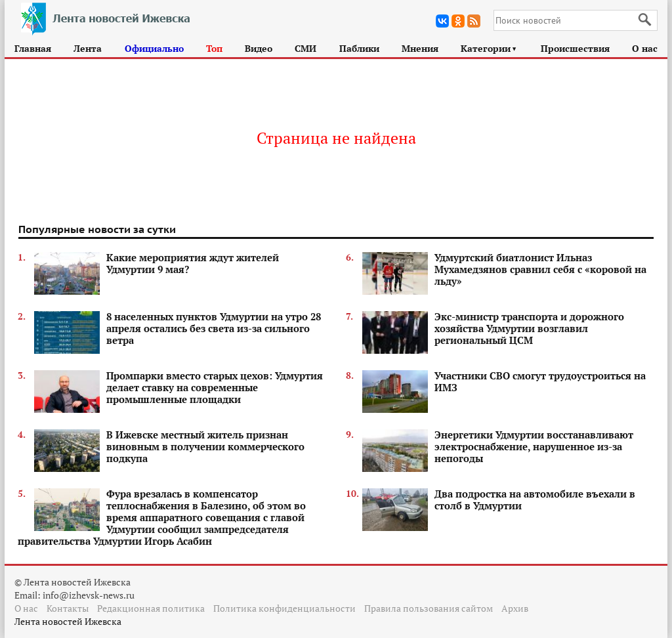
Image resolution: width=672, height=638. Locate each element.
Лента (88, 48)
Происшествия (575, 48)
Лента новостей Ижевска (68, 621)
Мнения (420, 48)
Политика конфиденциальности (284, 608)
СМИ (305, 48)
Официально (154, 48)
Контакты (68, 608)
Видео (259, 48)
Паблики (359, 48)
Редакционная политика (151, 608)
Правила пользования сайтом (429, 608)
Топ (214, 48)
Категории (489, 48)
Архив (515, 608)
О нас (645, 48)
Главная (33, 48)
